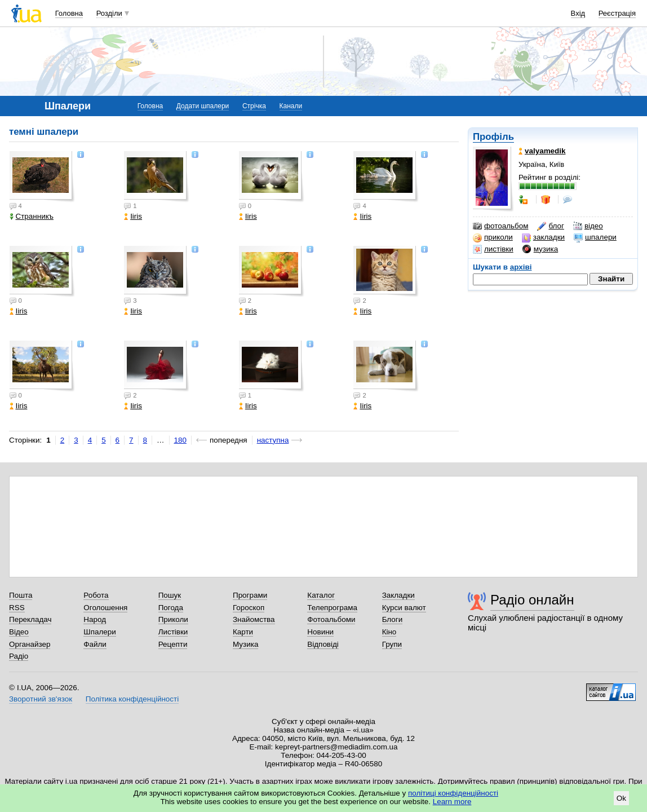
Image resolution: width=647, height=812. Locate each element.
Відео (19, 632)
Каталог (321, 595)
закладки (543, 237)
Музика (245, 644)
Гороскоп (249, 608)
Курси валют (404, 608)
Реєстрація (617, 13)
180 (180, 440)
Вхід (578, 13)
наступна (273, 440)
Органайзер (30, 644)
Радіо (19, 656)
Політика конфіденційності (132, 699)
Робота (96, 595)
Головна (69, 13)
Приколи (173, 619)
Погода (171, 608)
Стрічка (254, 106)
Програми (250, 595)
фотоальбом (500, 226)
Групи (392, 644)
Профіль (493, 137)
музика (540, 249)
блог (550, 226)
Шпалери (99, 632)
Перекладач (30, 619)
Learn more (452, 802)
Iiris (133, 216)
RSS (17, 608)
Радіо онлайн (532, 600)
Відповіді (323, 644)
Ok (621, 798)
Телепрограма (332, 608)
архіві (521, 267)
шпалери (595, 237)
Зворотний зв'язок (41, 699)
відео (588, 226)
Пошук (170, 595)
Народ (95, 619)
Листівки (173, 632)
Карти (243, 632)
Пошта (21, 595)
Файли (95, 644)
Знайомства (254, 619)
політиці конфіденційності (453, 793)
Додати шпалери (203, 106)
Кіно (389, 632)
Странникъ (32, 216)
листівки (493, 249)
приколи (493, 237)
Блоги (393, 619)
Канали (291, 106)
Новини (320, 632)
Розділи (109, 13)
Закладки (398, 595)
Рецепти (173, 644)
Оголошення (105, 608)
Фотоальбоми (331, 619)
